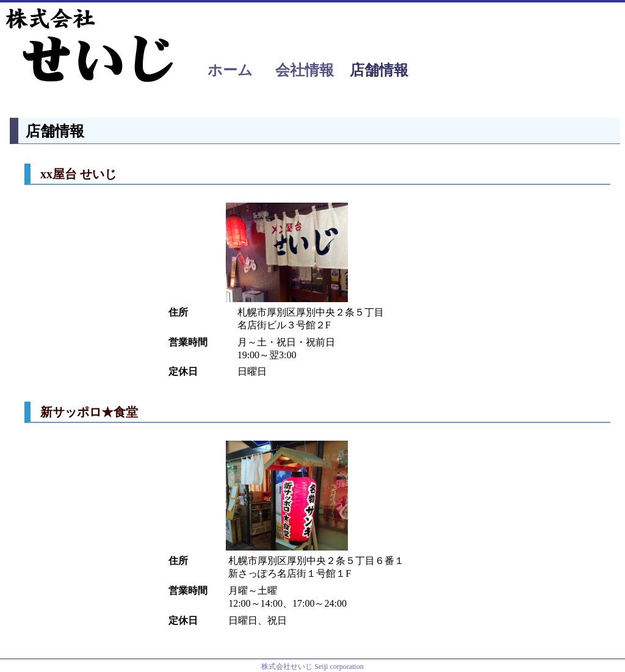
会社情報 (305, 70)
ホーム (230, 70)
